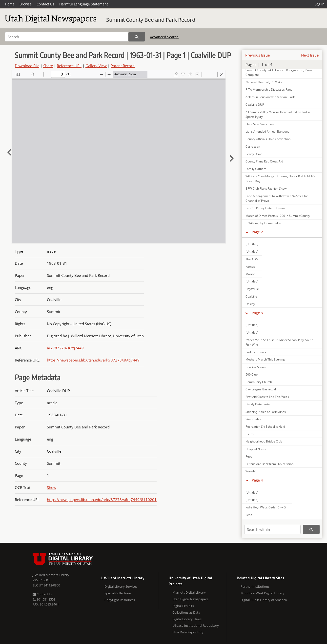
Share (48, 66)
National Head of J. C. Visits (264, 82)
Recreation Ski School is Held (265, 427)
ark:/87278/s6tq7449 (65, 348)
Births (250, 434)
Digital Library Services (121, 586)
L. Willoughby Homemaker (264, 223)
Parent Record (123, 66)
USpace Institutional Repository (196, 625)
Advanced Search (164, 37)
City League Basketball (261, 389)
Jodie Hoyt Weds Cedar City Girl (267, 507)
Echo (249, 515)
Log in (320, 4)
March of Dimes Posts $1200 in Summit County (278, 216)
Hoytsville (252, 289)
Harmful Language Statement (84, 4)
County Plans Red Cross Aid (264, 161)
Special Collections (118, 593)
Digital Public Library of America (264, 600)
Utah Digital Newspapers (190, 599)
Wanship (251, 471)
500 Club (252, 374)
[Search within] (272, 529)
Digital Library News (187, 619)
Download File (27, 66)
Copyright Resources (120, 600)
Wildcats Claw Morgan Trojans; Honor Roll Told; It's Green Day (280, 179)
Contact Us (45, 4)
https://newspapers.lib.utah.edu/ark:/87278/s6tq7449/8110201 (102, 500)
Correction (253, 147)
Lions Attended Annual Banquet (267, 131)
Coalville (251, 296)
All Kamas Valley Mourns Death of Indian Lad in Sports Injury (278, 114)
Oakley (250, 304)
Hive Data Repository (188, 632)
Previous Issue (257, 55)
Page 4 (257, 480)
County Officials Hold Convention (268, 139)
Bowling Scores (256, 367)
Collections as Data (186, 612)
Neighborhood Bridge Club (264, 441)
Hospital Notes (256, 449)
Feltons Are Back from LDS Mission (269, 464)
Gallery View (96, 66)
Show (52, 487)
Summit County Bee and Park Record (151, 20)
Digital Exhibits (183, 606)
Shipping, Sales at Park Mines (266, 412)
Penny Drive (254, 154)
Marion (250, 274)
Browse (26, 4)
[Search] (67, 37)
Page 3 (257, 313)
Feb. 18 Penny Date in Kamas (265, 208)
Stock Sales (253, 419)
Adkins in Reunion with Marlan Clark (270, 97)
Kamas (250, 267)
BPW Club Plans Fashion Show (266, 189)
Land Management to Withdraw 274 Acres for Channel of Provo (277, 198)
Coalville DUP (255, 105)
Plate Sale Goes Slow (260, 124)
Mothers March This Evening (265, 359)
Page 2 (257, 232)
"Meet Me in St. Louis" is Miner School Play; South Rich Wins (279, 342)
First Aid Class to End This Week (267, 397)
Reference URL (69, 66)
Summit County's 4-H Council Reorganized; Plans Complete (279, 72)
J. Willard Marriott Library (51, 575)
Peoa (249, 456)
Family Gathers (256, 169)
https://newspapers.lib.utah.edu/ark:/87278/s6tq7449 (93, 360)
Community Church (259, 382)
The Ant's (252, 259)
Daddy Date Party (258, 404)
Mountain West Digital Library (262, 593)
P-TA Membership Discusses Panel (269, 90)
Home (10, 4)
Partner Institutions (255, 586)
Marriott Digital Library (189, 592)
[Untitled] (252, 244)
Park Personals (256, 352)
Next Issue (310, 55)
